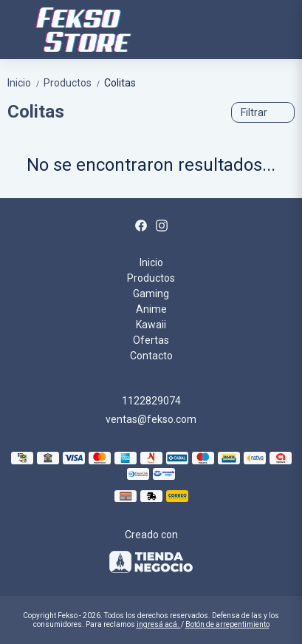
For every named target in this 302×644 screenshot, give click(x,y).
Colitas (120, 83)
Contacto (151, 356)
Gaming (151, 294)
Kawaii (151, 325)
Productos (74, 83)
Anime (151, 309)
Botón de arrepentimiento (227, 624)
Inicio (25, 83)
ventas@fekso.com (151, 419)
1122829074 (151, 401)
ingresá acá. (159, 624)
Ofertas (151, 340)
